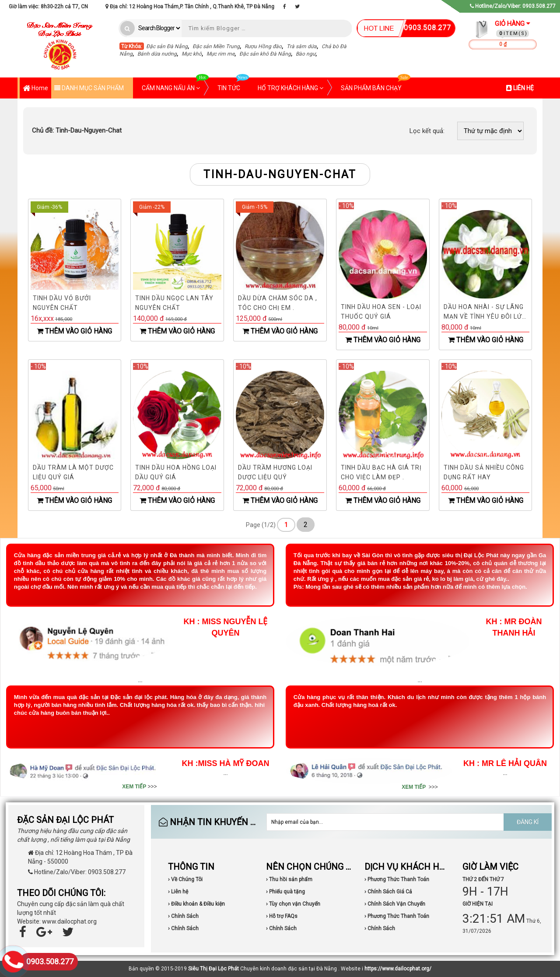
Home (35, 89)
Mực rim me (220, 54)
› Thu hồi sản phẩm (289, 879)
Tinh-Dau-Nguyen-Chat (77, 130)
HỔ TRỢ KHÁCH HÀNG (290, 88)
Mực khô (192, 54)
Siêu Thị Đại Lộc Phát (213, 969)
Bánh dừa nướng (157, 54)
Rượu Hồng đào (263, 46)
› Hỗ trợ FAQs (282, 916)
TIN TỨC (233, 84)
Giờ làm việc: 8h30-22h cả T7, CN (48, 7)
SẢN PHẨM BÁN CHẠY (376, 84)
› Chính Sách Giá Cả (388, 892)
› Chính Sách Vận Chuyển (395, 904)
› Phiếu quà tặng (285, 892)
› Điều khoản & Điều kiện (196, 904)
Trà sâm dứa (302, 46)
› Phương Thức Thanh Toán (397, 879)
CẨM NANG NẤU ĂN (175, 84)
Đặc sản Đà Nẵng (167, 46)
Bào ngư (306, 54)
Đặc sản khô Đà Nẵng (265, 54)
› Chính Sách (183, 916)
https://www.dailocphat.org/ (398, 969)
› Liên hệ (178, 892)
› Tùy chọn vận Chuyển (293, 904)
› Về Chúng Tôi (185, 879)
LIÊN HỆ (520, 88)
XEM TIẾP (134, 787)
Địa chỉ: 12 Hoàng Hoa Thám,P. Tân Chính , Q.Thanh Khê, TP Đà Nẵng (190, 7)
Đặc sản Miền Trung (216, 46)
